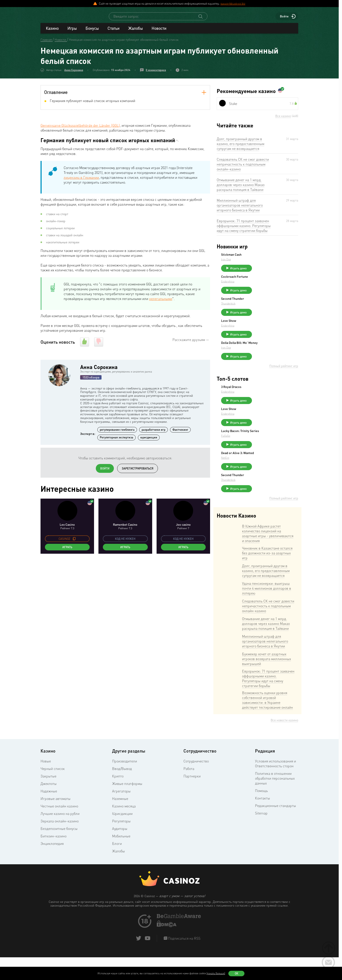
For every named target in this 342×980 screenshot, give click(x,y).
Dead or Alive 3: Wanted (271, 473)
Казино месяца (124, 830)
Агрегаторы (121, 815)
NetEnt (258, 478)
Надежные (49, 815)
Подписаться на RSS (184, 962)
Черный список (53, 792)
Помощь (261, 814)
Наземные (120, 822)
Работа (189, 792)
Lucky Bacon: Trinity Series (273, 449)
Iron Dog (259, 263)
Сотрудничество (196, 785)
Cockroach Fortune (268, 283)
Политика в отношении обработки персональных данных (275, 802)
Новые (46, 785)
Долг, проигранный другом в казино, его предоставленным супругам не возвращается (240, 148)
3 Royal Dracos (264, 401)
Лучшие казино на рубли (60, 837)
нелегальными (161, 303)
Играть (67, 551)
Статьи (113, 32)
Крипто (118, 800)
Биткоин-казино (54, 860)
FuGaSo (259, 454)
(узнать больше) (216, 973)
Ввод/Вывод (122, 792)
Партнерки (192, 800)
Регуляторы (121, 845)
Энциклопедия (52, 867)
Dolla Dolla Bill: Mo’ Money (272, 355)
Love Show (262, 331)
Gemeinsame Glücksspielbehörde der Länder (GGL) (80, 129)
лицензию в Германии (81, 181)
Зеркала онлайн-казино (60, 845)
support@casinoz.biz (233, 4)
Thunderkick (261, 311)
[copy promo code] (74, 543)
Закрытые (48, 800)
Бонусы (92, 32)
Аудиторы (120, 852)
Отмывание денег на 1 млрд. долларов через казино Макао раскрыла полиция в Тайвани (241, 189)
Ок (237, 973)
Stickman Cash (264, 259)
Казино (52, 32)
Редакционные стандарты (275, 829)
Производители (125, 785)
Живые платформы (127, 807)
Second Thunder (266, 307)
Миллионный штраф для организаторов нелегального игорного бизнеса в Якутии (240, 209)
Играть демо (271, 272)
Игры (72, 32)
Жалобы (135, 32)
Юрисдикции (122, 837)
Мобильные (121, 860)
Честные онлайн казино (59, 830)
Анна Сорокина (74, 74)
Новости (159, 32)
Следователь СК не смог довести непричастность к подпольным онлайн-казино (243, 168)
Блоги (117, 867)
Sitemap (261, 837)
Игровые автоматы (55, 822)
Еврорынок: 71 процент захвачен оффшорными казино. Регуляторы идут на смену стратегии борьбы (244, 230)
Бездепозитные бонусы (59, 852)
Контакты (263, 822)
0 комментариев (156, 74)
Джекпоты (49, 807)
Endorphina (261, 287)
